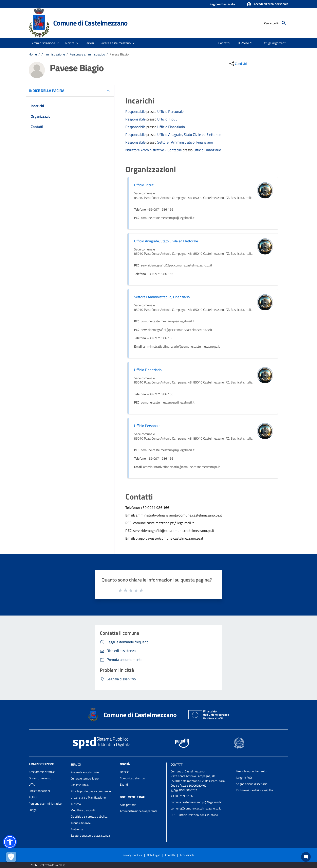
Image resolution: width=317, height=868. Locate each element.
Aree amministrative (42, 772)
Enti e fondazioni (39, 791)
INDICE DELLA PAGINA (48, 91)
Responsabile (136, 111)
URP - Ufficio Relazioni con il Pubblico (194, 815)
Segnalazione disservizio (252, 784)
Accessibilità (187, 855)
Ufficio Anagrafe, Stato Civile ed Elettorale (189, 135)
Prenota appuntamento (251, 771)
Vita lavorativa (80, 785)
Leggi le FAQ (244, 778)
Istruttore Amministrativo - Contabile (154, 150)
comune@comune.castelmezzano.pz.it (196, 808)
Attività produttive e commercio (91, 791)
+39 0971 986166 (182, 796)
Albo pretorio (128, 805)
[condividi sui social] (238, 64)
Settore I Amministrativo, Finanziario (185, 142)
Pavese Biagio (119, 54)
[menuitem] (224, 43)
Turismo (76, 804)
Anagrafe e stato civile (85, 772)
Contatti (177, 764)
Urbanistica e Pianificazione (88, 797)
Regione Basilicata (222, 4)
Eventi (124, 784)
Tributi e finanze (81, 823)
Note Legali (154, 855)
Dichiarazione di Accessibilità (255, 790)
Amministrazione (53, 54)
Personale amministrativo (87, 54)
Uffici (32, 784)
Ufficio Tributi (167, 119)
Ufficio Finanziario (171, 127)
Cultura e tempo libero (85, 778)
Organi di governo (40, 778)
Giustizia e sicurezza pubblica (89, 816)
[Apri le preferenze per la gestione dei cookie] (11, 857)
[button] (267, 4)
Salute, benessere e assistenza (90, 836)
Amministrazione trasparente (139, 811)
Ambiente (77, 829)
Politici (33, 797)
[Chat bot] (306, 857)
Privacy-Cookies (132, 855)
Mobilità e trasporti (83, 810)
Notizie (124, 772)
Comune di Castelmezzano (90, 23)
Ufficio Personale (170, 111)
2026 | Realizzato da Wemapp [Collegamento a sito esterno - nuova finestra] (48, 865)
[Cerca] (284, 23)
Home (33, 54)
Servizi (76, 764)
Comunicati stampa (132, 778)
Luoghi (33, 810)
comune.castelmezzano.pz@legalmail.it (196, 802)
